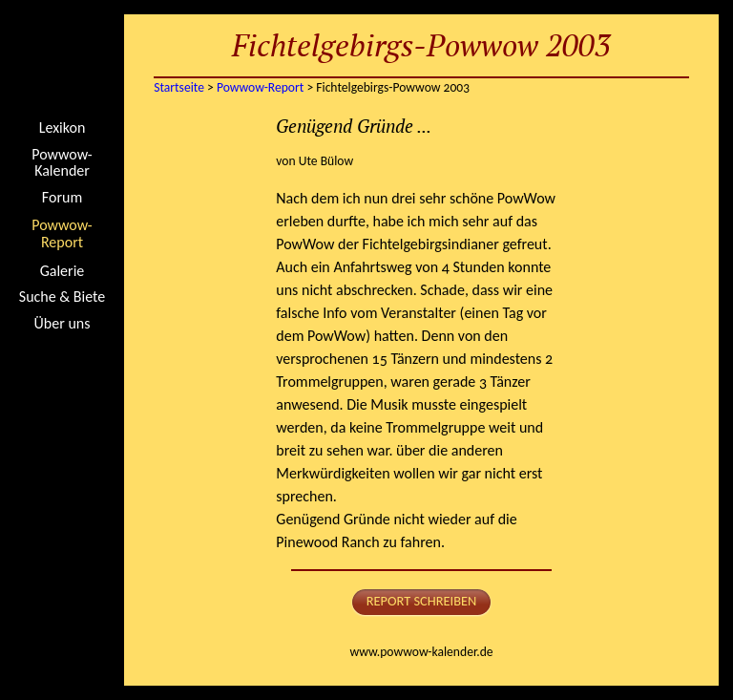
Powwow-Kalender (62, 163)
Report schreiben (422, 601)
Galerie (63, 271)
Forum (62, 198)
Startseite (62, 62)
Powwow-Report (62, 233)
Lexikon (63, 128)
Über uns (63, 324)
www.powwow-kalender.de (421, 652)
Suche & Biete (62, 297)
